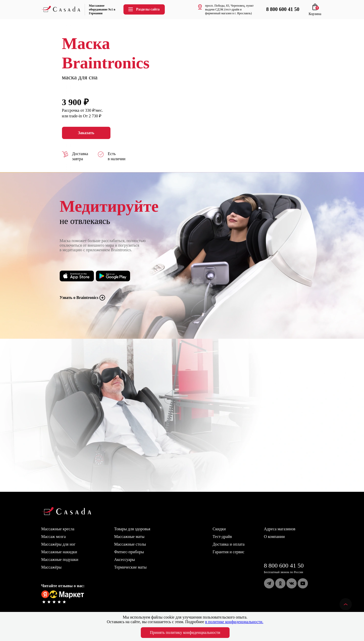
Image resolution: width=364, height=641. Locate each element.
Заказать (86, 133)
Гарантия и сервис (229, 552)
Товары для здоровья (132, 529)
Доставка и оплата (229, 544)
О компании (274, 537)
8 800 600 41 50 (284, 565)
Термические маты (130, 567)
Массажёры (52, 567)
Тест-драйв (222, 537)
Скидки (219, 529)
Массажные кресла (58, 529)
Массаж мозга (54, 537)
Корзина (315, 12)
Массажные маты (129, 537)
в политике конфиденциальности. (234, 622)
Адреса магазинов (280, 529)
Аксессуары (125, 560)
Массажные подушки (60, 560)
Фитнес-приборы (129, 552)
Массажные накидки (59, 552)
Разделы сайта (144, 9)
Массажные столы (130, 544)
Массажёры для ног (58, 544)
